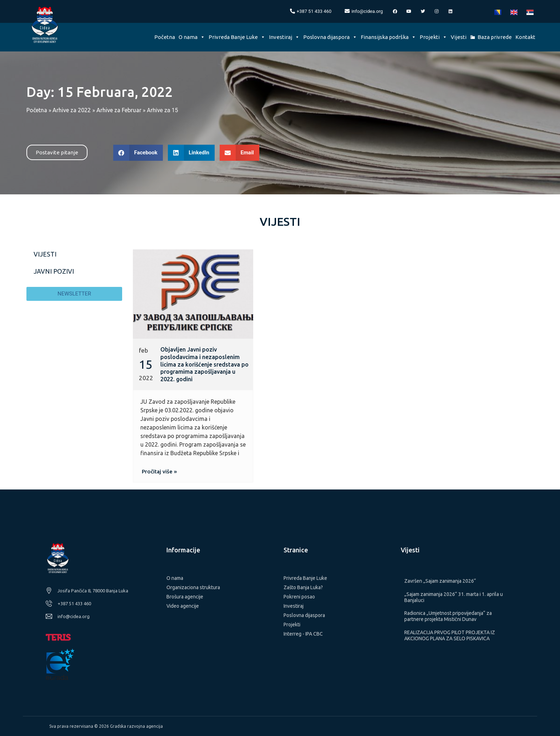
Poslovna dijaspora (330, 37)
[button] (57, 152)
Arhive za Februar (119, 110)
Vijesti (459, 37)
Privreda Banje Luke (237, 37)
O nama (192, 37)
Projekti (433, 37)
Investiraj (284, 37)
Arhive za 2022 (72, 110)
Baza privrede (495, 37)
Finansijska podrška (388, 37)
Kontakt (525, 37)
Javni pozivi (54, 271)
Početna (165, 37)
